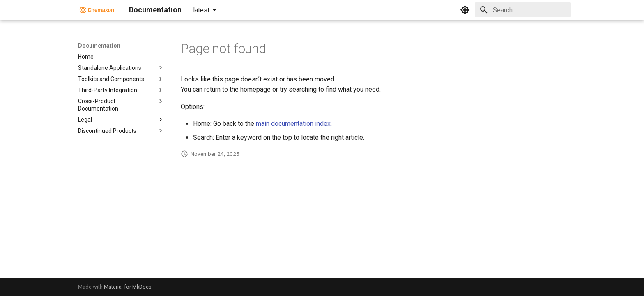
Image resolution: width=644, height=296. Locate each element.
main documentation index (293, 124)
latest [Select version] (201, 10)
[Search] (523, 10)
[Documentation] (97, 10)
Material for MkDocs (128, 287)
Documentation (99, 46)
